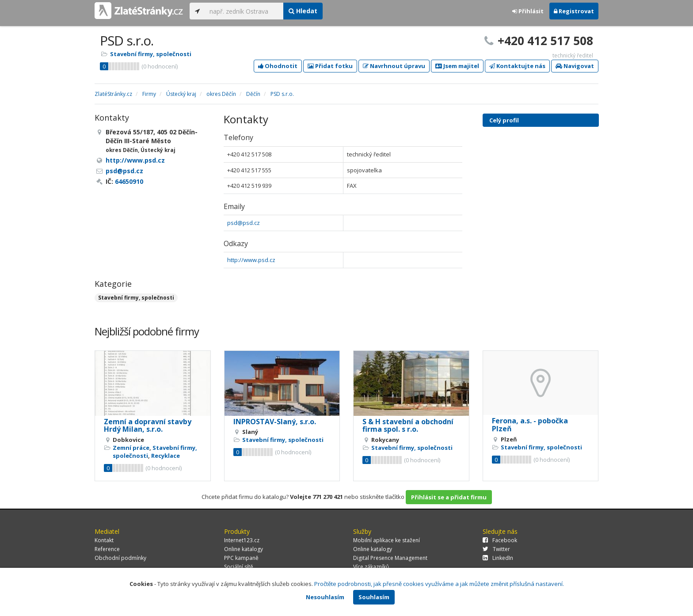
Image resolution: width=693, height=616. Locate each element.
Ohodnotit (278, 66)
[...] (244, 11)
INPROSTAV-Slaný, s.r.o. (275, 422)
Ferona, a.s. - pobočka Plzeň (530, 425)
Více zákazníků (371, 567)
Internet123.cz (242, 540)
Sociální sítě (239, 567)
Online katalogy (244, 549)
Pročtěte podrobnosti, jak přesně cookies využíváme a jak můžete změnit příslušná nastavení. (439, 584)
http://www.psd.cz (251, 260)
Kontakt (104, 540)
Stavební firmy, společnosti (151, 54)
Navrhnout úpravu (394, 66)
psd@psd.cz (244, 223)
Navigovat (575, 66)
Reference (107, 549)
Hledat (303, 11)
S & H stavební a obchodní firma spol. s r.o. (408, 426)
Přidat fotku (330, 66)
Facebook (500, 540)
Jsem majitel (457, 66)
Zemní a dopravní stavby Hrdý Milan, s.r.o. (148, 426)
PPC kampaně (241, 558)
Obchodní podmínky (120, 558)
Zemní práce (131, 448)
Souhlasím (374, 597)
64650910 (129, 181)
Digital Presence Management (390, 558)
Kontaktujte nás (517, 66)
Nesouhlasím (325, 597)
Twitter (496, 549)
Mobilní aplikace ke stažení (386, 540)
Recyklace (166, 456)
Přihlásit (528, 11)
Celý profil (504, 120)
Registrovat (574, 11)
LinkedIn (498, 558)
